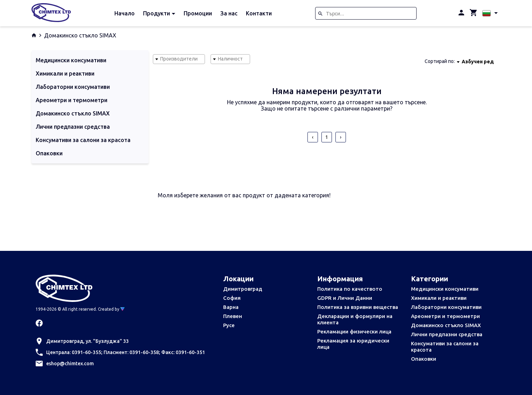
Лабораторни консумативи (446, 307)
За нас (229, 13)
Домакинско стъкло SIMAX (446, 325)
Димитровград (243, 289)
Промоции (198, 13)
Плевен (233, 316)
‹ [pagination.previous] (313, 137)
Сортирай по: (440, 61)
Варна (231, 307)
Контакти (259, 13)
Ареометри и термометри (445, 316)
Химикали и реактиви (439, 298)
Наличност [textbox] (230, 59)
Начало (125, 13)
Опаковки (424, 359)
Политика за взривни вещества (358, 307)
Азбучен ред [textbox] (478, 62)
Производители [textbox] (179, 59)
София (232, 298)
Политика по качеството (350, 289)
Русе (229, 325)
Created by (111, 309)
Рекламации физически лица (354, 331)
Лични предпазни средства (447, 334)
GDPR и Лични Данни (345, 298)
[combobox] (179, 59)
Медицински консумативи (445, 289)
